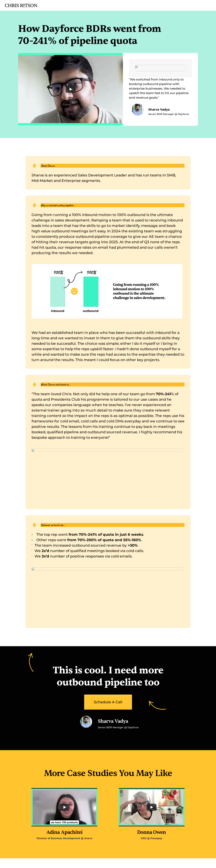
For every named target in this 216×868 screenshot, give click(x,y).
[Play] (71, 91)
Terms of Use (203, 863)
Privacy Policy (183, 863)
